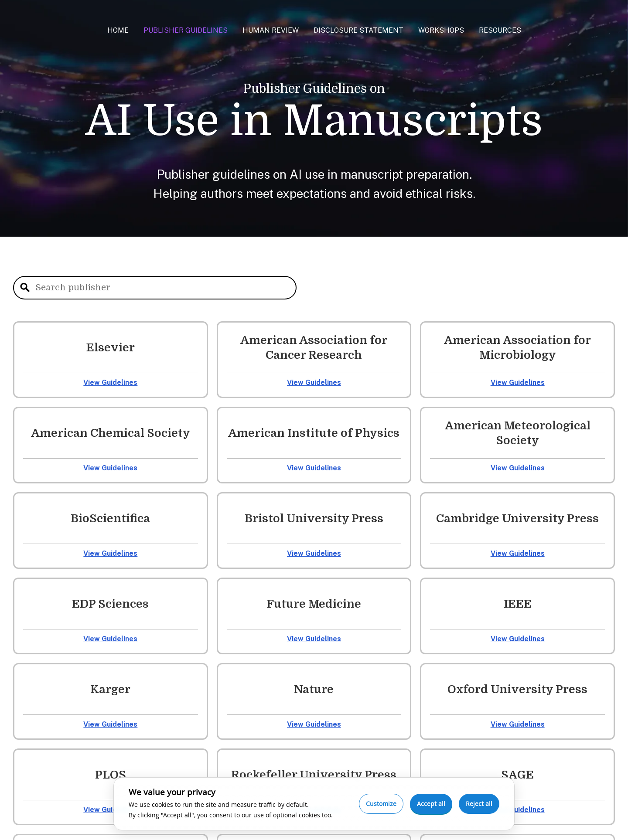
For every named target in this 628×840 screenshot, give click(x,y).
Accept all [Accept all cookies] (431, 804)
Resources (500, 30)
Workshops (441, 30)
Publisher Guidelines (186, 30)
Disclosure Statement (358, 30)
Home (118, 30)
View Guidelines (110, 383)
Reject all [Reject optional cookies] (479, 804)
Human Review (271, 30)
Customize (381, 804)
